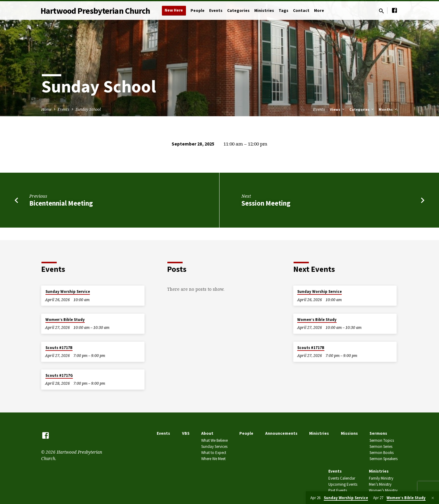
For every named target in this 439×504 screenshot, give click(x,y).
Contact (301, 11)
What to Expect (214, 453)
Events (216, 11)
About (207, 433)
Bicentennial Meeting (61, 203)
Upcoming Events (343, 484)
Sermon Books (382, 453)
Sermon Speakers (384, 459)
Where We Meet (213, 459)
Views (338, 109)
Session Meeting (266, 203)
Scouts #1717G (59, 375)
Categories (238, 11)
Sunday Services (214, 446)
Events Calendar (342, 478)
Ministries (264, 11)
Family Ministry (381, 478)
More (319, 11)
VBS (186, 433)
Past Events (338, 490)
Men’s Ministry (380, 484)
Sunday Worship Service (68, 292)
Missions (349, 433)
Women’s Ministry (383, 490)
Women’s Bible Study (65, 320)
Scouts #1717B (59, 348)
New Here (174, 10)
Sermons (378, 433)
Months (388, 109)
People (198, 11)
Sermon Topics (382, 440)
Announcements (281, 433)
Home (46, 109)
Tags (284, 11)
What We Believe (214, 440)
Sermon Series (381, 446)
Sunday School (88, 109)
